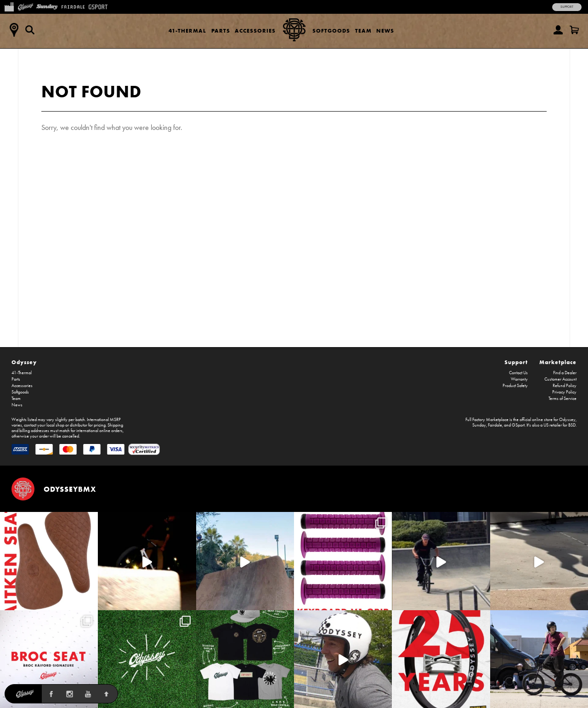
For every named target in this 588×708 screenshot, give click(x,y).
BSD (572, 425)
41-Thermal (187, 31)
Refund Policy (565, 386)
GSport (518, 425)
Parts (221, 31)
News (385, 31)
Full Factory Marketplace (487, 420)
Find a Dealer (565, 373)
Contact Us (518, 373)
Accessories (255, 31)
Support (567, 7)
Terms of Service (563, 399)
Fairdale (495, 425)
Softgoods (331, 31)
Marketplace (558, 362)
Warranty (519, 379)
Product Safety (515, 386)
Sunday (479, 425)
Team (363, 31)
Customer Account (560, 379)
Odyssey (24, 362)
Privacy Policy (564, 392)
